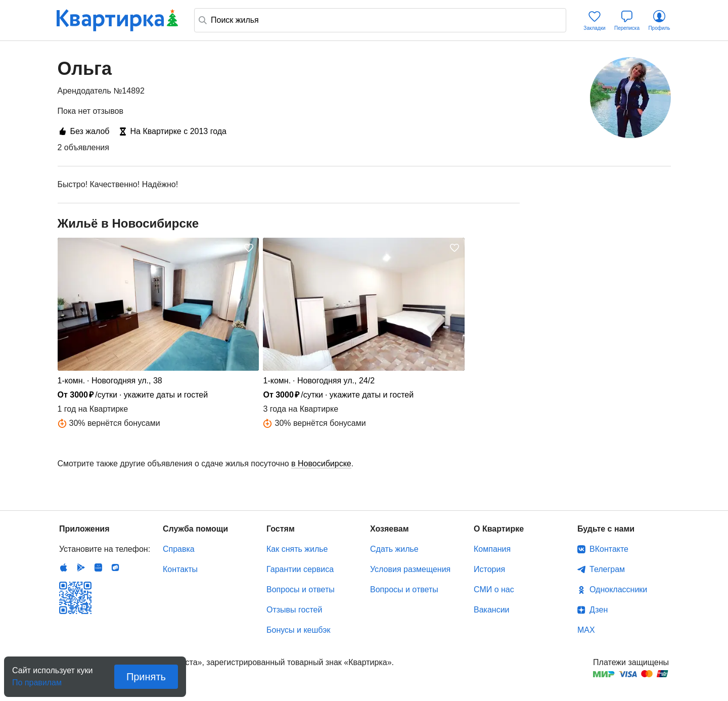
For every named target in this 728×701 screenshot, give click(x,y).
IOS (64, 567)
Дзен (599, 610)
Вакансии (492, 610)
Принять (146, 677)
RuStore (115, 567)
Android (81, 567)
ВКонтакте (609, 549)
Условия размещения (410, 569)
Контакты (180, 569)
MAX (586, 630)
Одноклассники (618, 589)
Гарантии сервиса (300, 569)
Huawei (98, 567)
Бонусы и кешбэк (298, 630)
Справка (179, 549)
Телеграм (607, 569)
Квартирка (117, 20)
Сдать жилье (394, 549)
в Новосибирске (321, 464)
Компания (492, 549)
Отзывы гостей (294, 610)
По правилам (37, 680)
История (489, 569)
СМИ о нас (494, 589)
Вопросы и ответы (301, 589)
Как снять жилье (297, 549)
